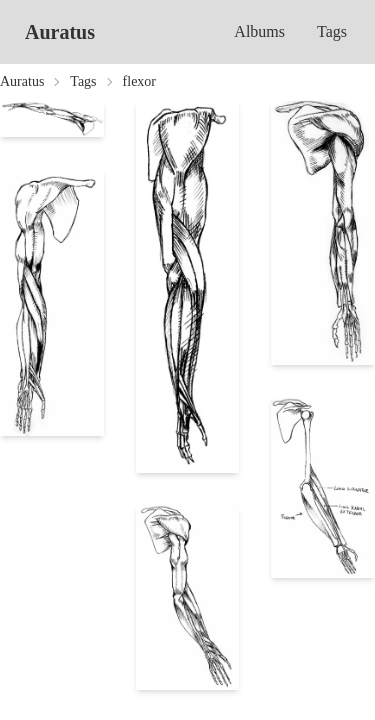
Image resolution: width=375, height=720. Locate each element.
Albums (259, 31)
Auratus (60, 32)
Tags (332, 31)
